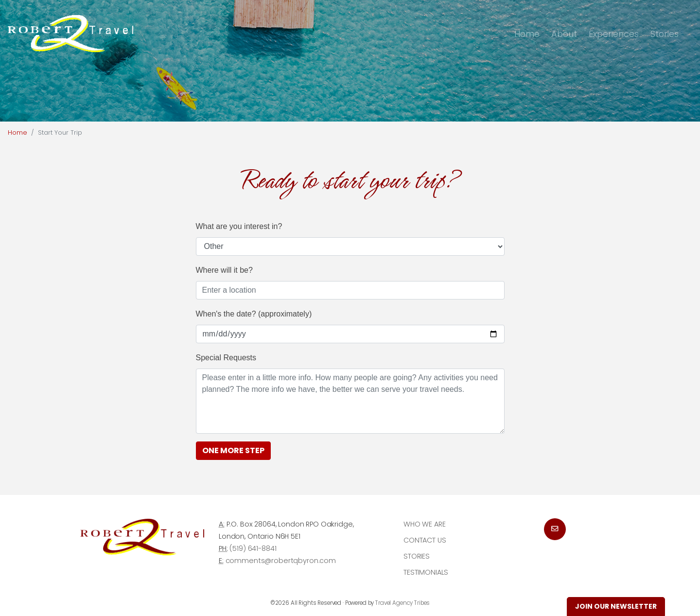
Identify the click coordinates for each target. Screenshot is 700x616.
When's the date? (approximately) (254, 314)
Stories (665, 34)
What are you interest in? (239, 226)
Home (527, 34)
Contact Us (425, 540)
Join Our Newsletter (616, 606)
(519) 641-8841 (253, 548)
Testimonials (426, 572)
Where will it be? (224, 270)
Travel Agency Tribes (402, 603)
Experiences (614, 34)
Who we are (425, 524)
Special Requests (226, 358)
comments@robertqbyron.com (281, 561)
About (564, 34)
